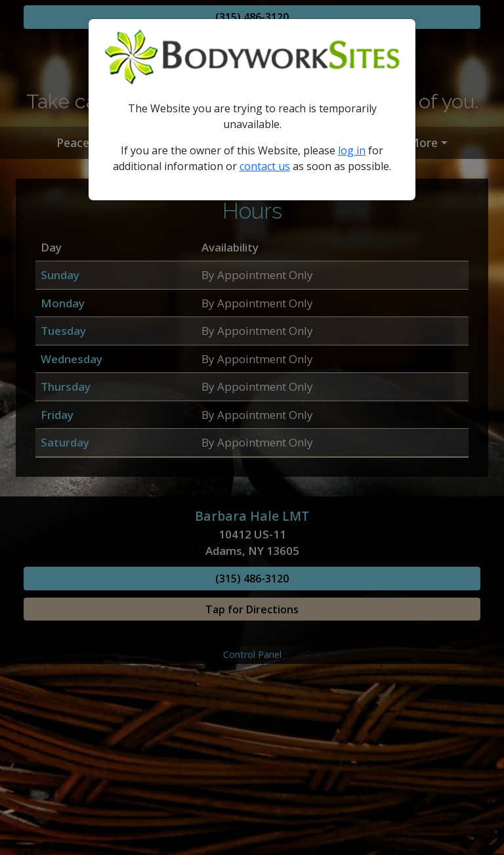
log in (352, 150)
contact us (265, 166)
